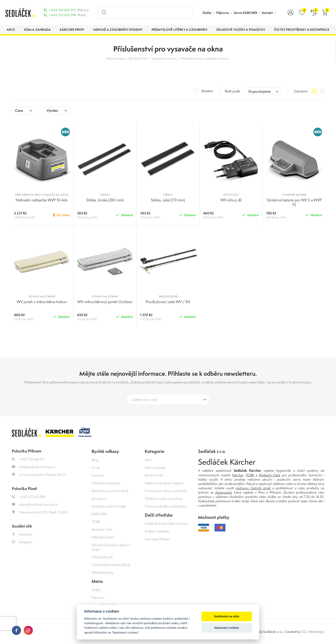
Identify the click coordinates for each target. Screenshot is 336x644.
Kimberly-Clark (102, 529)
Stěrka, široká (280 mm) (105, 200)
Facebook (22, 534)
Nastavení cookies (227, 628)
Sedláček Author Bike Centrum (166, 524)
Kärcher (238, 475)
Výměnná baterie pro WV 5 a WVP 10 (294, 202)
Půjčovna (223, 13)
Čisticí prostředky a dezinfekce (166, 506)
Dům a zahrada (155, 468)
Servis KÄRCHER (245, 13)
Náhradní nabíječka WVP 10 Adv (42, 200)
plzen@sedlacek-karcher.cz (35, 504)
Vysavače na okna (164, 58)
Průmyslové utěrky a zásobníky (166, 491)
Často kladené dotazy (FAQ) (111, 565)
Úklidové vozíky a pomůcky (164, 498)
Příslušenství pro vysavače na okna (205, 58)
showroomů (224, 492)
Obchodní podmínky (106, 483)
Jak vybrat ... (100, 498)
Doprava (98, 475)
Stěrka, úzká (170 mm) (168, 200)
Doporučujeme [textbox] (260, 91)
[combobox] (263, 91)
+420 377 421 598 (63, 15)
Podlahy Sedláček (157, 531)
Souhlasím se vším (227, 616)
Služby (207, 13)
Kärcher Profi (138, 58)
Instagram (22, 542)
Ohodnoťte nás (102, 557)
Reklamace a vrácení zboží (110, 491)
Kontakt (267, 13)
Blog (95, 460)
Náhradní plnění (103, 537)
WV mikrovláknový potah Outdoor (105, 302)
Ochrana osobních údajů (109, 506)
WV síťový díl (231, 200)
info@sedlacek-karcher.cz (33, 467)
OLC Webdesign (313, 632)
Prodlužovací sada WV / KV (168, 302)
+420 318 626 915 (62, 10)
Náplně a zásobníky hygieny (164, 483)
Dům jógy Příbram (157, 539)
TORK (96, 522)
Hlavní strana (115, 58)
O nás (96, 468)
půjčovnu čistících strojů (253, 488)
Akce (148, 460)
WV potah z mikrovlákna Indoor (42, 302)
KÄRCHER (99, 514)
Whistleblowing (102, 572)
